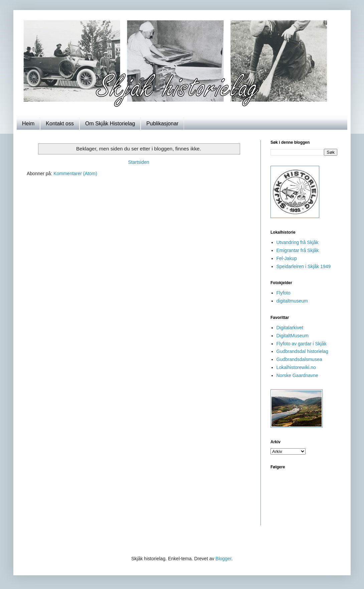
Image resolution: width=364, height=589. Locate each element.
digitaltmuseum (292, 301)
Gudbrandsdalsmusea (299, 359)
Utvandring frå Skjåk (298, 242)
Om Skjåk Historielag (110, 124)
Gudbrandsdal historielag (303, 351)
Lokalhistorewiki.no (296, 367)
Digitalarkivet (290, 328)
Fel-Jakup (287, 258)
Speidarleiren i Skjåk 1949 (304, 266)
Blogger (223, 559)
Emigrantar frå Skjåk (298, 250)
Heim (28, 124)
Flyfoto (284, 293)
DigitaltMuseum (293, 336)
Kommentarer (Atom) (75, 173)
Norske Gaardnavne (297, 375)
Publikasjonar (162, 124)
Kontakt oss (60, 124)
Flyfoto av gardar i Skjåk (302, 344)
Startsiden (138, 162)
